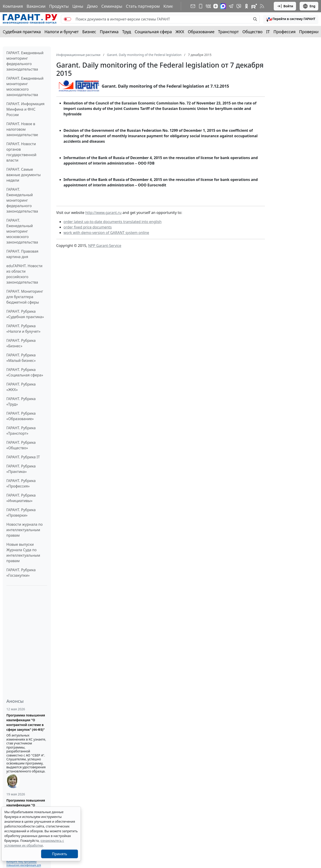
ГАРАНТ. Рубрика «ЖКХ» (21, 387)
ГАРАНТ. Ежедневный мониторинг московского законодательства (25, 86)
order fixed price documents (88, 227)
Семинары (112, 6)
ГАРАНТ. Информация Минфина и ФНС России (25, 109)
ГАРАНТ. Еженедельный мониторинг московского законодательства (22, 231)
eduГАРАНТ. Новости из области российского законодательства (24, 274)
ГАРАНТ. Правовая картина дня (22, 254)
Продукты (59, 6)
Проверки (309, 32)
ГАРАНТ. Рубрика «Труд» (21, 401)
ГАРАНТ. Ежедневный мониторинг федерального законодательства (25, 61)
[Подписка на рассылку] (193, 6)
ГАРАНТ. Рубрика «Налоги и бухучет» (23, 329)
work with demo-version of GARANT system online (106, 233)
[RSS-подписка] (262, 6)
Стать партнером (143, 6)
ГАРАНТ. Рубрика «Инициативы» (21, 498)
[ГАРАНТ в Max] (223, 6)
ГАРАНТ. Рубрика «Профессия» (21, 483)
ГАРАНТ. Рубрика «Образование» (21, 416)
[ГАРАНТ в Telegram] (231, 6)
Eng (309, 6)
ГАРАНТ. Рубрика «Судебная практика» (25, 314)
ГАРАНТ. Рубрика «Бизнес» (21, 343)
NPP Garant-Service (105, 246)
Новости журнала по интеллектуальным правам (25, 530)
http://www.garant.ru (103, 213)
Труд (127, 32)
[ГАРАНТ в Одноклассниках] (246, 6)
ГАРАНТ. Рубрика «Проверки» (21, 513)
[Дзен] (216, 6)
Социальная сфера (153, 32)
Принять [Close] (60, 854)
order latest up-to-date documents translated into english (113, 222)
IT (268, 32)
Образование (201, 32)
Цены (78, 6)
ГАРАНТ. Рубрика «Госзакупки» (21, 573)
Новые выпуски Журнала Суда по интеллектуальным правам (23, 553)
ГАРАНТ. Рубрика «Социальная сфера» (25, 372)
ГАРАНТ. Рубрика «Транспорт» (21, 431)
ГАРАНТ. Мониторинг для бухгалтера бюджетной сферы (25, 297)
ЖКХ (180, 32)
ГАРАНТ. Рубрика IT (23, 457)
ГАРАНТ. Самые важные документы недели (24, 175)
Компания (13, 6)
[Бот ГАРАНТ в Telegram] (239, 6)
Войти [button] (285, 6)
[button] (291, 19)
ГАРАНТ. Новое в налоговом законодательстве (22, 129)
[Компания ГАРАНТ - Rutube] (254, 6)
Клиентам (173, 6)
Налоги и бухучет (62, 32)
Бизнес (89, 32)
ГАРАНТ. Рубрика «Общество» (21, 445)
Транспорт (228, 32)
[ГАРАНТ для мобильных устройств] (201, 6)
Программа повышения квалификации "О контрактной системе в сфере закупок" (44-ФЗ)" (26, 722)
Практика (109, 32)
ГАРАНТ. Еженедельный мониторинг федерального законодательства (22, 200)
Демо (92, 6)
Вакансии (36, 6)
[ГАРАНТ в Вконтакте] (208, 6)
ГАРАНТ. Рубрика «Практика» (21, 469)
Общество (253, 32)
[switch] (67, 19)
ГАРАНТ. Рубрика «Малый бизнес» (21, 358)
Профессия (285, 32)
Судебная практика (22, 32)
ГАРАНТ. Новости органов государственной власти (21, 152)
